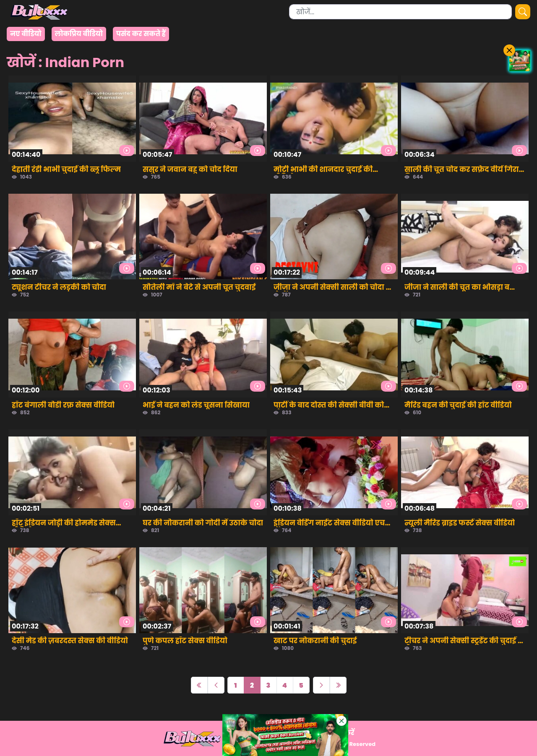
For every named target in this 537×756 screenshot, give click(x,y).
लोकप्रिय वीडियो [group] (79, 34)
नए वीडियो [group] (26, 34)
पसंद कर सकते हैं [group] (141, 34)
